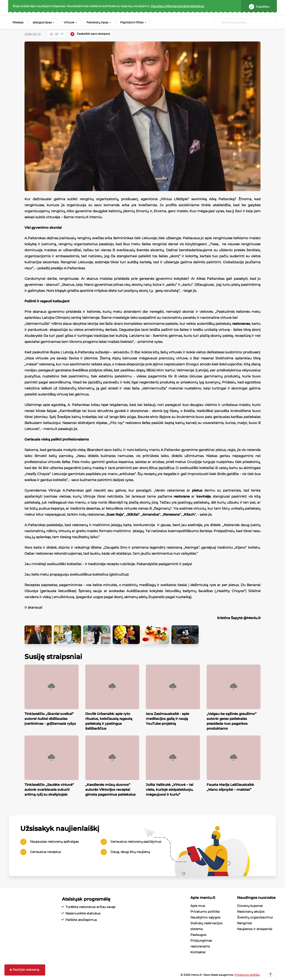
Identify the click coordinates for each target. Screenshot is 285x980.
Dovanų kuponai (250, 906)
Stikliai (133, 514)
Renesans (171, 514)
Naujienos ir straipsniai (255, 929)
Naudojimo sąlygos (205, 917)
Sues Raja (115, 514)
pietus (197, 490)
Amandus (151, 514)
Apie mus (198, 906)
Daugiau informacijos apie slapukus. (178, 6)
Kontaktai (198, 952)
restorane (182, 496)
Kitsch (189, 514)
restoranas (241, 323)
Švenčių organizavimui (255, 917)
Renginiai (244, 923)
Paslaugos (198, 935)
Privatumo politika (205, 911)
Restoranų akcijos (251, 911)
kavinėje (204, 496)
